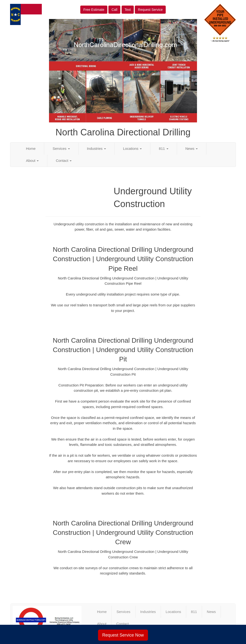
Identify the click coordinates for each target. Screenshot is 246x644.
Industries (96, 148)
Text (128, 10)
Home (31, 148)
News (192, 148)
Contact (64, 161)
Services (61, 148)
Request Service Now (123, 635)
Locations (132, 148)
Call (114, 10)
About (32, 161)
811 (163, 148)
